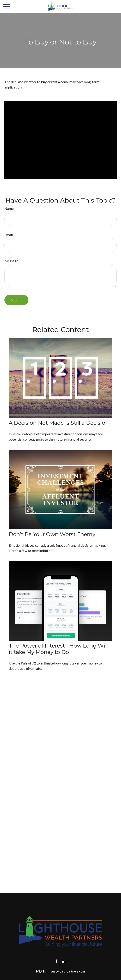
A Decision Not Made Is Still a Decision (59, 423)
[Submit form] (16, 300)
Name (9, 208)
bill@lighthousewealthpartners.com (60, 971)
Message (11, 261)
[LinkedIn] (64, 961)
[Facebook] (56, 961)
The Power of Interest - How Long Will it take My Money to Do (58, 649)
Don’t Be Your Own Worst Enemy (52, 534)
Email (9, 235)
